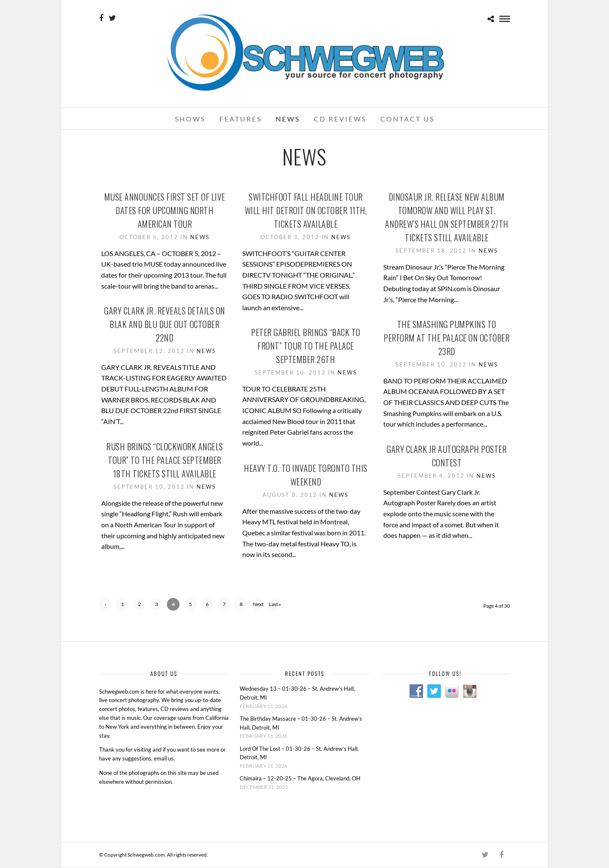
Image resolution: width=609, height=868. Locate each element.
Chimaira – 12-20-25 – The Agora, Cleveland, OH (300, 778)
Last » (275, 604)
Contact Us (407, 119)
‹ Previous (106, 606)
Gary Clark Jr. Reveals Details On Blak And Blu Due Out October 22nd (165, 324)
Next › (258, 606)
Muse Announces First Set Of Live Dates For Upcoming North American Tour (165, 210)
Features (241, 119)
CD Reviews (340, 119)
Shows (190, 119)
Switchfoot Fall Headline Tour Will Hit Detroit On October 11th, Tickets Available (306, 210)
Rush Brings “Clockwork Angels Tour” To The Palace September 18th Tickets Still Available (165, 460)
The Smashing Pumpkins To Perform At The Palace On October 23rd (447, 338)
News (288, 119)
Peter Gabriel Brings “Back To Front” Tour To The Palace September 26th (306, 346)
